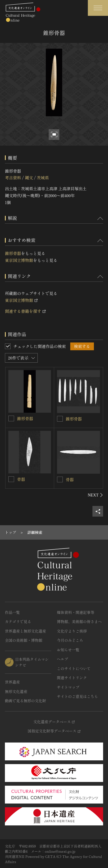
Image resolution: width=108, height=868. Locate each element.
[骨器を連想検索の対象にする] (11, 479)
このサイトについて (74, 668)
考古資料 (13, 178)
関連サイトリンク (72, 678)
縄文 (29, 178)
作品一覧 (12, 612)
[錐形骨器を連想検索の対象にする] (11, 418)
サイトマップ (68, 687)
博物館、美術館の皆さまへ (79, 622)
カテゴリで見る (18, 622)
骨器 (21, 479)
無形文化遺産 (16, 691)
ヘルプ (63, 659)
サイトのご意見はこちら (78, 696)
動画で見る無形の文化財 (25, 701)
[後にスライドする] (95, 495)
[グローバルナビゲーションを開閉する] (98, 8)
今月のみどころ (70, 640)
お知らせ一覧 (68, 650)
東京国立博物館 (19, 260)
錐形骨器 (13, 253)
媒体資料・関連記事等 (76, 612)
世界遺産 (12, 682)
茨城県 (43, 178)
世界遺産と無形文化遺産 (25, 631)
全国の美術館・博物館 (24, 640)
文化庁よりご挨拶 (72, 631)
